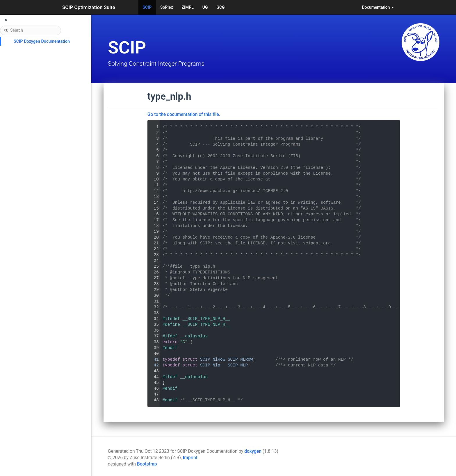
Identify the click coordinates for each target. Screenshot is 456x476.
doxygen (253, 451)
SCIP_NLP (238, 365)
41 (153, 359)
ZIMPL (188, 7)
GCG (220, 7)
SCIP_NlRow (213, 359)
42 (153, 365)
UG (205, 7)
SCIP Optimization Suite (89, 7)
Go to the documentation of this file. (184, 114)
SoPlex (166, 7)
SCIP (147, 7)
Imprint (190, 458)
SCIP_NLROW (240, 359)
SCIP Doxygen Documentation (42, 41)
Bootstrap (147, 464)
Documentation (378, 7)
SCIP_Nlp (210, 365)
